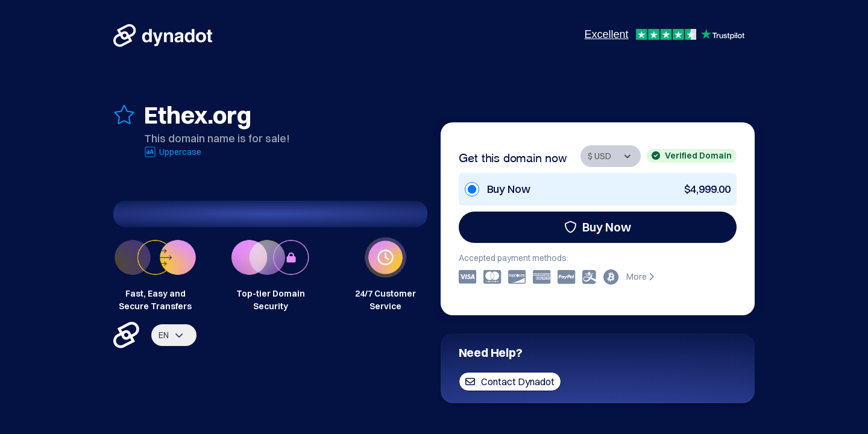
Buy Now (598, 227)
